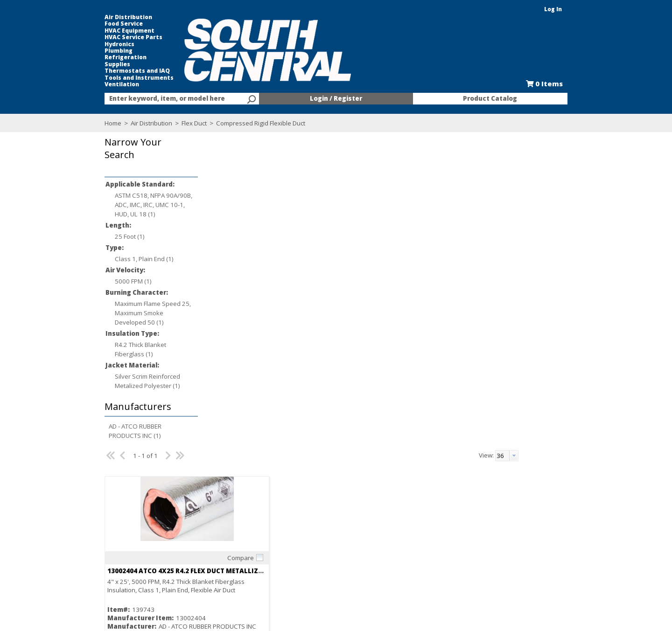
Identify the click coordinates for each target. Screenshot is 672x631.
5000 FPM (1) (113, 281)
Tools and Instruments (119, 78)
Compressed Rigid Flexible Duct (239, 123)
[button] (128, 155)
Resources (305, 552)
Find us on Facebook (127, 544)
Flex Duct (174, 123)
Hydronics (99, 44)
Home (92, 123)
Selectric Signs (412, 535)
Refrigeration (105, 57)
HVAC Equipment (109, 31)
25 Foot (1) (109, 236)
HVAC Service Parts (113, 37)
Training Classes (314, 569)
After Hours (307, 560)
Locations (203, 543)
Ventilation (101, 84)
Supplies (97, 64)
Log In (574, 9)
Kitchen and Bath (415, 527)
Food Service (103, 24)
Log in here (257, 388)
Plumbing (98, 51)
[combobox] (168, 99)
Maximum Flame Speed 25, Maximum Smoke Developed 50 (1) (132, 313)
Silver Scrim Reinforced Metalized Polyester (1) (127, 381)
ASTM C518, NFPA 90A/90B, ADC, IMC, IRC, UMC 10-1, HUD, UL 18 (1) (133, 205)
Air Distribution (108, 17)
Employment (207, 527)
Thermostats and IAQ (117, 71)
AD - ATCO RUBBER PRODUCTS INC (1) (115, 431)
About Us (202, 518)
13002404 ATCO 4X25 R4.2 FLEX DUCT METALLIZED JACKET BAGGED (288, 257)
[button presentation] (583, 141)
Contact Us (205, 535)
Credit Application (315, 535)
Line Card (405, 543)
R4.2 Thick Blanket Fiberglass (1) (120, 349)
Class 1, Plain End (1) (124, 259)
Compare (285, 243)
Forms (299, 543)
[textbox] (163, 99)
